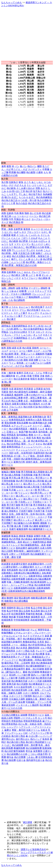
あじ (34, 182)
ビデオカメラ (37, 636)
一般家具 (33, 429)
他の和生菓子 (38, 307)
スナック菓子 (20, 313)
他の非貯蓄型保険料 (15, 751)
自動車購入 (7, 573)
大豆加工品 (24, 253)
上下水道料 (12, 410)
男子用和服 (27, 472)
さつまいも (22, 235)
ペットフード (11, 660)
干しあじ (23, 194)
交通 (19, 557)
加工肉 (8, 216)
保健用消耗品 (39, 542)
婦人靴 (18, 526)
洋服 (35, 475)
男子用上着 (15, 478)
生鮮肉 (10, 213)
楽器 (47, 636)
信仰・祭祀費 (31, 745)
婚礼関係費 (7, 748)
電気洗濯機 (22, 423)
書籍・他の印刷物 (35, 669)
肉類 (4, 213)
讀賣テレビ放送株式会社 (33, 849)
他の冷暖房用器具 (18, 429)
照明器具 (11, 435)
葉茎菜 (27, 229)
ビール (42, 360)
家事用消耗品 (14, 447)
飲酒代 (41, 379)
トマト (18, 244)
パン (17, 166)
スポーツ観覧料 (31, 693)
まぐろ (27, 182)
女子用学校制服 (15, 487)
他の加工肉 (45, 216)
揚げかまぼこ (11, 197)
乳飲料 (10, 357)
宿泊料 (12, 675)
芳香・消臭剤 (14, 459)
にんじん (16, 238)
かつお (48, 182)
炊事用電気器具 (17, 420)
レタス (23, 232)
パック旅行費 (23, 675)
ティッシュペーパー (26, 450)
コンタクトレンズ (11, 545)
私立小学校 (37, 608)
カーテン (38, 435)
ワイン (12, 363)
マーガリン (34, 288)
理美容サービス (36, 715)
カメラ (26, 636)
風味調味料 (34, 297)
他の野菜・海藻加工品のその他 (20, 265)
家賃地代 (19, 389)
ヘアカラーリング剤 (39, 733)
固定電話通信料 (22, 598)
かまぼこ (31, 197)
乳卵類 (5, 219)
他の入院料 (7, 551)
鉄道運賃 (6, 564)
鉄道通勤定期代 (36, 564)
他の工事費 (17, 401)
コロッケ (40, 332)
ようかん (14, 307)
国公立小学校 (23, 608)
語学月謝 (30, 678)
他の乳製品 (15, 222)
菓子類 (5, 307)
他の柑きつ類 (18, 275)
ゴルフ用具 (46, 648)
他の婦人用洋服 (31, 487)
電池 (33, 663)
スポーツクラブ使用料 (20, 696)
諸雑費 (24, 715)
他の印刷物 (34, 672)
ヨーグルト (37, 219)
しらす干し (12, 194)
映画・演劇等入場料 (12, 693)
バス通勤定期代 (26, 567)
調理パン (18, 329)
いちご (10, 278)
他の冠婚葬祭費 (34, 748)
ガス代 (44, 404)
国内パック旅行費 (40, 675)
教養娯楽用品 (30, 642)
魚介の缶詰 (22, 203)
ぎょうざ (38, 335)
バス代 (48, 564)
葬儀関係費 (19, 748)
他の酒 (29, 366)
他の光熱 (28, 407)
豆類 (9, 250)
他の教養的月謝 (19, 681)
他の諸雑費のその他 (17, 754)
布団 (29, 438)
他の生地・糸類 (43, 514)
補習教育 (35, 617)
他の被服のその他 (23, 523)
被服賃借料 (22, 529)
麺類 (39, 166)
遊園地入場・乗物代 (36, 699)
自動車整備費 (18, 579)
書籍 (25, 672)
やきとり (48, 335)
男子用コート (42, 478)
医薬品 (15, 536)
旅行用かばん (23, 739)
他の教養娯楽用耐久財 (34, 639)
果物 (4, 272)
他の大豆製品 (19, 256)
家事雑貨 (9, 441)
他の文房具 (22, 648)
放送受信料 (7, 687)
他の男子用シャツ (39, 493)
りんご (20, 272)
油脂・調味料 (8, 288)
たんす (41, 429)
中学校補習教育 (22, 620)
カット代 (42, 718)
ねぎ (16, 232)
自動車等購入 (45, 570)
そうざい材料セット (38, 338)
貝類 (38, 188)
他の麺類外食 (8, 376)
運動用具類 (34, 648)
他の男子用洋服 (24, 481)
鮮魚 (21, 182)
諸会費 (22, 702)
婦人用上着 (7, 484)
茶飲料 (35, 348)
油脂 (18, 288)
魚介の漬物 (43, 200)
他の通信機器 (21, 601)
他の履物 (34, 526)
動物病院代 (19, 666)
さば (16, 185)
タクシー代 (41, 567)
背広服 (5, 478)
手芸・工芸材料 (22, 663)
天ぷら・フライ (12, 335)
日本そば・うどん (33, 373)
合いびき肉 (35, 213)
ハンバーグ (7, 338)
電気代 (8, 404)
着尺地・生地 (28, 514)
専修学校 (30, 614)
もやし (45, 232)
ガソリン (23, 576)
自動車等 (33, 570)
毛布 (34, 438)
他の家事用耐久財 (38, 423)
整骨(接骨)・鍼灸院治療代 (27, 551)
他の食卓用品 (38, 441)
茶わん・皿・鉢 (22, 441)
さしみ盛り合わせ (26, 188)
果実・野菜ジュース (24, 354)
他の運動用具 (8, 651)
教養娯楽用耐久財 (20, 630)
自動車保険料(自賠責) (25, 588)
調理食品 (6, 326)
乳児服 (12, 490)
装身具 (46, 739)
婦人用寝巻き (11, 511)
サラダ (31, 332)
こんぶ (47, 250)
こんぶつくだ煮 (17, 262)
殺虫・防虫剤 (37, 456)
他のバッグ (36, 739)
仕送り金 (21, 760)
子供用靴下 (7, 523)
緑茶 (14, 348)
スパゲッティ (35, 169)
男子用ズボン (28, 478)
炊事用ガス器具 (34, 420)
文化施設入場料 (17, 699)
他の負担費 (10, 760)
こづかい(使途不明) (38, 754)
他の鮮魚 (11, 188)
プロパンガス (16, 407)
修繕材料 (19, 395)
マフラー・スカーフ (37, 517)
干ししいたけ (19, 250)
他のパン (32, 166)
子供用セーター (41, 502)
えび (50, 185)
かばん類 (33, 736)
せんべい (46, 310)
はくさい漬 (37, 259)
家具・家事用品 (10, 417)
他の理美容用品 (10, 724)
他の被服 (6, 517)
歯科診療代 (34, 548)
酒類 (26, 360)
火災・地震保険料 (33, 401)
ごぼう (24, 238)
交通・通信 (10, 557)
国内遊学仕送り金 (35, 760)
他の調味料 (19, 300)
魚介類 (5, 182)
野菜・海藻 (7, 229)
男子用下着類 (14, 505)
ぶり (34, 185)
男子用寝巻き (40, 505)
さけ (11, 185)
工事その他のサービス (35, 395)
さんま (23, 185)
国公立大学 (46, 611)
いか (39, 185)
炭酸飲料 (40, 354)
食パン (23, 166)
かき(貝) (11, 191)
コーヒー (14, 351)
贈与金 (10, 757)
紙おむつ (27, 542)
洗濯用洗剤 (39, 453)
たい (29, 185)
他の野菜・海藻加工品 (38, 256)
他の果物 (43, 278)
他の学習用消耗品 (37, 645)
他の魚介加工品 (10, 200)
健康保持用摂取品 (42, 539)
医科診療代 (22, 548)
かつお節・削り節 (27, 200)
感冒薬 (22, 536)
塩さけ (46, 191)
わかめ (39, 250)
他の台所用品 (14, 444)
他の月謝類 (22, 684)
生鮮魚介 (14, 182)
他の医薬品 (27, 539)
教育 (4, 608)
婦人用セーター (31, 499)
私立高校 (35, 611)
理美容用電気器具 (33, 721)
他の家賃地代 (21, 392)
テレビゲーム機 (43, 651)
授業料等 (11, 608)
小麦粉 (39, 172)
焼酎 (36, 360)
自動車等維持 (11, 576)
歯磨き (8, 730)
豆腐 (33, 253)
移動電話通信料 (39, 598)
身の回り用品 (18, 736)
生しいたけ (37, 244)
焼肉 (47, 376)
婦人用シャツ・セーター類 (30, 496)
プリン (23, 310)
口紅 (26, 733)
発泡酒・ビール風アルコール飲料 (34, 363)
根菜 (14, 235)
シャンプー (12, 727)
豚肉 (22, 213)
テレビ (34, 630)
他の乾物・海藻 (10, 253)
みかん (27, 272)
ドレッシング (39, 294)
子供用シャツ (25, 502)
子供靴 (25, 526)
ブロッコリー (34, 232)
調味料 (44, 288)
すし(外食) (21, 376)
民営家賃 (29, 389)
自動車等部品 (35, 576)
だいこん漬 (24, 259)
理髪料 (17, 718)
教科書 (12, 617)
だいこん (6, 238)
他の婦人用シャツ (14, 499)
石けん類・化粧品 (27, 724)
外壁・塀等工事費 (33, 398)
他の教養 (40, 654)
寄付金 (29, 751)
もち (46, 172)
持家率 (5, 389)
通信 (4, 598)
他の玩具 (23, 654)
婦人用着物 (39, 472)
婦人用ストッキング (24, 520)
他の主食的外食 (22, 379)
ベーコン (34, 216)
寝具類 (15, 438)
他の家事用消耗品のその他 (35, 459)
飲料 (4, 348)
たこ (45, 185)
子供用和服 (27, 475)
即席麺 (12, 172)
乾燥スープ (22, 297)
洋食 (42, 376)
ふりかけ (45, 297)
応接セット (12, 432)
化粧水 (44, 730)
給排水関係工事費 (14, 398)
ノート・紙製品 (19, 645)
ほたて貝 (20, 191)
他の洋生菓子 (34, 310)
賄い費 (8, 382)
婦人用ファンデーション (24, 508)
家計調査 (28, 822)
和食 (30, 376)
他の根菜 (14, 241)
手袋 (50, 517)
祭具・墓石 (44, 745)
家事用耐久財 (39, 417)
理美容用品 (17, 721)
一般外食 (11, 373)
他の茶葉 (27, 348)
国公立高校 (24, 611)
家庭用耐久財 (25, 417)
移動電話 (9, 601)
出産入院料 (46, 548)
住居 (11, 389)
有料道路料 (12, 570)
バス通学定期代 (10, 567)
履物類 (36, 523)
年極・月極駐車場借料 (18, 582)
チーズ (5, 222)
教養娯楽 (6, 630)
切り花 (31, 654)
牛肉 (16, 213)
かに (4, 188)
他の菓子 (11, 319)
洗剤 (11, 453)
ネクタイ (21, 517)
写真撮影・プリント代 (37, 702)
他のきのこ (19, 247)
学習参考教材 (23, 617)
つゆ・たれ (7, 300)
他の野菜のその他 (35, 247)
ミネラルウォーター (24, 357)
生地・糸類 (15, 514)
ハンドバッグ (45, 736)
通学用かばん (8, 739)
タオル (39, 444)
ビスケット (7, 313)
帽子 (14, 517)
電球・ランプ (28, 444)
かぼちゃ (43, 241)
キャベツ (35, 229)
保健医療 (6, 536)
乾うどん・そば (19, 169)
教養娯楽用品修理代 (15, 669)
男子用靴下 (7, 520)
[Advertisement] (27, 34)
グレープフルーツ (41, 272)
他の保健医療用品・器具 (33, 545)
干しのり (31, 250)
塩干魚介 (38, 191)
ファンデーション (14, 733)
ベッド (22, 438)
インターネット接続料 (27, 705)
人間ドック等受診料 (19, 554)
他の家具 (33, 432)
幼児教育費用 (18, 614)
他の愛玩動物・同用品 (30, 660)
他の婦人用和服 (12, 475)
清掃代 (29, 462)
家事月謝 (11, 684)
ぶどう (32, 275)
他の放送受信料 (19, 690)
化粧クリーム (33, 730)
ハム (14, 216)
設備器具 (9, 395)
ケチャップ (41, 291)
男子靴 (10, 526)
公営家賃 (38, 389)
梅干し (15, 259)
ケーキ (8, 310)
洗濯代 (12, 529)
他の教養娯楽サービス (40, 684)
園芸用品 (9, 663)
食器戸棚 (23, 432)
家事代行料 (19, 462)
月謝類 (22, 678)
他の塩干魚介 (35, 194)
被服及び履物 (8, 472)
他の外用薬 (15, 539)
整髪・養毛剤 (19, 730)
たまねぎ (33, 238)
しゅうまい (27, 335)
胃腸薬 (30, 536)
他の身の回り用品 (16, 742)
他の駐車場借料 (38, 582)
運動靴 (43, 523)
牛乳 (11, 219)
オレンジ (6, 275)
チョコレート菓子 (14, 316)
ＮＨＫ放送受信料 (23, 687)
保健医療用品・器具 (12, 542)
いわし (40, 182)
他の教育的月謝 (43, 678)
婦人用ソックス (43, 520)
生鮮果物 (11, 272)
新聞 (47, 669)
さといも (45, 235)
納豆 (9, 256)
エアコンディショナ (22, 426)
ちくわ (22, 197)
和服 (18, 472)
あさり (44, 188)
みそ (16, 291)
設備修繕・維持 (37, 392)
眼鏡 (49, 542)
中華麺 (46, 169)
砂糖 (22, 291)
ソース (31, 291)
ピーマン (26, 244)
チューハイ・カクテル (13, 366)
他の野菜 (23, 241)
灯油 (35, 407)
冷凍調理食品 (20, 338)
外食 (4, 373)
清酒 (31, 360)
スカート (18, 484)
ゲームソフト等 (10, 654)
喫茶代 (34, 379)
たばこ (8, 745)
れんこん (43, 238)
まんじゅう (24, 307)
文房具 (41, 642)
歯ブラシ (47, 721)
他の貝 (29, 191)
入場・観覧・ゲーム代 (39, 690)
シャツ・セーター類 (27, 490)
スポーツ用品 (23, 651)
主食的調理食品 (19, 326)
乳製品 (18, 219)
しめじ (47, 244)
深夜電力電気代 (20, 404)
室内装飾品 (22, 435)
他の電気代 (34, 404)
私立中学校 (12, 611)
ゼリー (15, 310)
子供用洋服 (46, 487)
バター (47, 219)
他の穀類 (31, 172)
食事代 (20, 373)
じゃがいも (34, 235)
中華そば (48, 373)
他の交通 (23, 570)
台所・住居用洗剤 (23, 453)
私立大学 (6, 614)
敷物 (31, 435)
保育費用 (38, 751)
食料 (4, 166)
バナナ (18, 278)
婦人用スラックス (33, 484)
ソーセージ (23, 216)
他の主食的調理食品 (34, 329)
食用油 (24, 288)
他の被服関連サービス (40, 529)
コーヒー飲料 (26, 351)
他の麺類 (21, 172)
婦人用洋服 (38, 481)
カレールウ (10, 297)
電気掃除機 (10, 423)
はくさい (9, 232)
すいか (45, 275)
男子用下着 (27, 505)
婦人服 (48, 481)
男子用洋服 (44, 475)
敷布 (39, 438)
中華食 (36, 376)
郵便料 (10, 598)
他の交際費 (20, 757)
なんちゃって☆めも (12, 3)
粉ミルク (26, 219)
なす (11, 244)
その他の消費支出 (11, 715)
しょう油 (9, 291)
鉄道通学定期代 (19, 564)
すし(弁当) (39, 326)
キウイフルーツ (30, 278)
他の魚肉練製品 (44, 197)
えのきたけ (7, 247)
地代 (11, 392)
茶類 (9, 348)
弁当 (30, 326)
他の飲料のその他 (14, 360)
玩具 (33, 651)
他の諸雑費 (18, 745)
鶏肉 (27, 213)
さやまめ (33, 241)
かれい (5, 185)
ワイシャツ (24, 493)
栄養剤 (37, 536)
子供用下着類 (26, 511)
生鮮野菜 (18, 229)
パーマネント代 (29, 718)
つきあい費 (32, 757)
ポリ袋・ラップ (22, 456)
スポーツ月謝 (35, 681)
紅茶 (19, 348)
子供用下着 (39, 511)
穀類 (9, 166)
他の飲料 (9, 354)
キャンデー (34, 313)
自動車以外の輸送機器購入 (27, 573)
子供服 (5, 490)
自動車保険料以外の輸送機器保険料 (27, 591)
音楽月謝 (6, 681)
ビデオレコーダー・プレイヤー (30, 633)
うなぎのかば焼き (18, 332)
